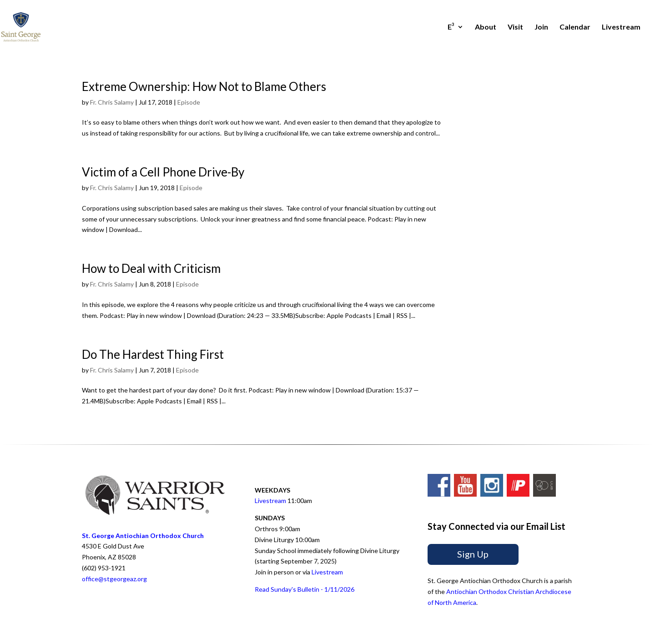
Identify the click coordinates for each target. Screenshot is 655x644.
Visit (515, 27)
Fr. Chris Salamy (112, 102)
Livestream (621, 27)
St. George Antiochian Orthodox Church (143, 536)
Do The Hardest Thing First (153, 354)
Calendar (575, 27)
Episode (189, 102)
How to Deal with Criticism (151, 268)
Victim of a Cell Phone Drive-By (163, 172)
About (486, 27)
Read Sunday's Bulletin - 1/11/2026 (305, 589)
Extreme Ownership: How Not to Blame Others (204, 86)
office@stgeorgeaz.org (114, 579)
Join (541, 27)
